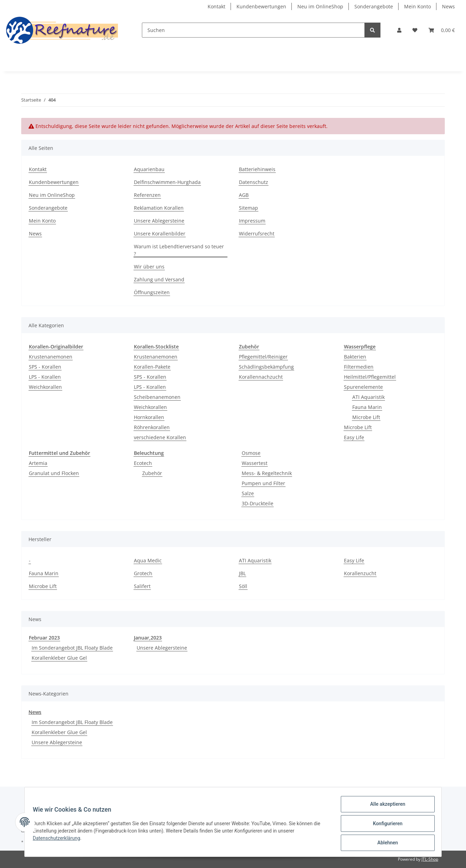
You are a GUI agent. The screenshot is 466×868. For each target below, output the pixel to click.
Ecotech (143, 463)
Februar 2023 (44, 638)
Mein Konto (417, 6)
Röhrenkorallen (152, 427)
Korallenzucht (360, 573)
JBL (242, 573)
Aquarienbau (149, 169)
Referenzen (147, 195)
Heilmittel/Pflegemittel (370, 377)
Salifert (142, 586)
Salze (248, 493)
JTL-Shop (430, 859)
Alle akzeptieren (384, 807)
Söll (243, 586)
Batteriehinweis (257, 169)
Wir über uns (149, 267)
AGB (244, 195)
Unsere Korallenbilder (160, 234)
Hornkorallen (149, 417)
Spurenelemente (363, 387)
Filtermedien (359, 367)
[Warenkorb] (442, 30)
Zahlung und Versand (159, 279)
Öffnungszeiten (152, 292)
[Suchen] (253, 30)
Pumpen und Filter (263, 483)
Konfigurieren (384, 825)
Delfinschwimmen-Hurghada (167, 182)
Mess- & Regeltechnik (267, 473)
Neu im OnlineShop (320, 6)
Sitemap (248, 208)
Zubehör (152, 473)
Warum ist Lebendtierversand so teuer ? (179, 250)
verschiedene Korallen (160, 437)
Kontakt (216, 6)
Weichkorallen (45, 387)
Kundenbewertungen (261, 6)
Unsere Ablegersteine (159, 221)
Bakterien (355, 357)
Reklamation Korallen (159, 208)
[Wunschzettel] (415, 30)
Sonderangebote (374, 6)
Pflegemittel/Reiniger (263, 357)
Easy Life (354, 437)
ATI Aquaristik (368, 397)
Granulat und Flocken (54, 473)
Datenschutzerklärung (59, 840)
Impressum (252, 221)
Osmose (251, 453)
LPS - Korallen (45, 377)
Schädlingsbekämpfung (266, 367)
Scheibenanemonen (157, 397)
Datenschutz (254, 182)
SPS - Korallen (45, 367)
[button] (399, 30)
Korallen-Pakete (152, 367)
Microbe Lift (366, 417)
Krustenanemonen (51, 357)
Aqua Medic (148, 560)
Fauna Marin (367, 407)
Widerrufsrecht (257, 234)
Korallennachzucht (261, 377)
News (448, 6)
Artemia (38, 463)
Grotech (143, 573)
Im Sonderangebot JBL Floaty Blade (72, 648)
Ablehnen (384, 843)
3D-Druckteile (258, 503)
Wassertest (255, 463)
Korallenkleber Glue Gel (59, 658)
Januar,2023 (148, 638)
